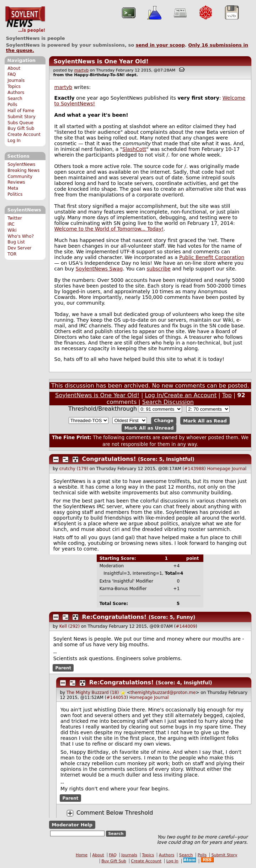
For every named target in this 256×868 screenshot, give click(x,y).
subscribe (158, 269)
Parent (63, 668)
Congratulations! (109, 459)
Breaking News (23, 170)
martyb (81, 70)
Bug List (16, 242)
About (14, 68)
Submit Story (22, 117)
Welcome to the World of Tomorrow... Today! (109, 229)
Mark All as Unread (149, 428)
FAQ (12, 74)
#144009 (186, 626)
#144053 (116, 698)
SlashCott (134, 149)
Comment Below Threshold (115, 813)
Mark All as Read (205, 420)
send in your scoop (160, 45)
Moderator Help (72, 825)
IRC (11, 224)
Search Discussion (168, 402)
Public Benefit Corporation (212, 257)
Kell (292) (70, 626)
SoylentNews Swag (99, 269)
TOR (12, 254)
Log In (14, 141)
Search (15, 99)
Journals (16, 80)
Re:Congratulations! (114, 617)
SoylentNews (25, 20)
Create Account (24, 135)
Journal (239, 469)
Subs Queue (20, 123)
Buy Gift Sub (21, 128)
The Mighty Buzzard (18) (93, 693)
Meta (13, 188)
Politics (15, 194)
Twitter (15, 218)
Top (227, 395)
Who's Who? (21, 236)
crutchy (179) (74, 469)
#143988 (194, 469)
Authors (16, 93)
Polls (12, 105)
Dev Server (19, 248)
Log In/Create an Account (181, 395)
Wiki (12, 230)
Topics (14, 86)
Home (82, 855)
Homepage (218, 469)
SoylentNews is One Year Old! (101, 61)
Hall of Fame (21, 111)
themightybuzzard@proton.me (163, 693)
